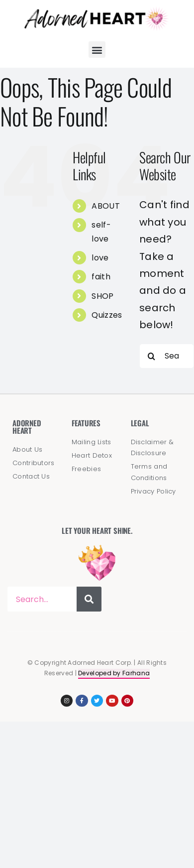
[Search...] (167, 356)
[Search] (152, 356)
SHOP (102, 296)
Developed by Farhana (114, 673)
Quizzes (107, 315)
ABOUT (106, 206)
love (100, 258)
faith (101, 277)
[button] (97, 50)
